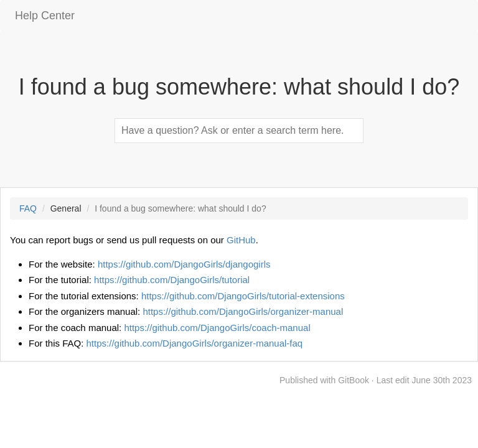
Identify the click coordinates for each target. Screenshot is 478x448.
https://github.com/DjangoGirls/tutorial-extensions (243, 296)
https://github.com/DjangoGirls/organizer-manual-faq (195, 343)
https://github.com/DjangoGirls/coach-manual (217, 328)
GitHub (241, 240)
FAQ (28, 208)
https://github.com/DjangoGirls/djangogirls (184, 264)
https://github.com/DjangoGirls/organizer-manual (243, 311)
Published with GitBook (324, 380)
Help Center (45, 16)
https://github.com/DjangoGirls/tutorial (172, 280)
